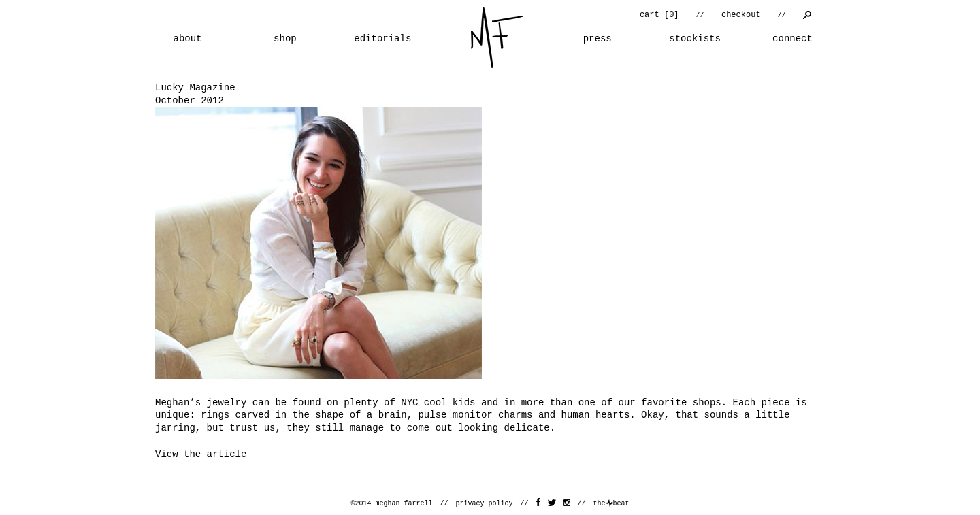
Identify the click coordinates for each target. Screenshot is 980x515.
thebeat (611, 504)
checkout (741, 15)
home (497, 37)
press (598, 39)
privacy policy (484, 504)
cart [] (659, 15)
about (187, 39)
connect (793, 39)
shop (285, 39)
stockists (695, 39)
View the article (201, 454)
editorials (382, 39)
